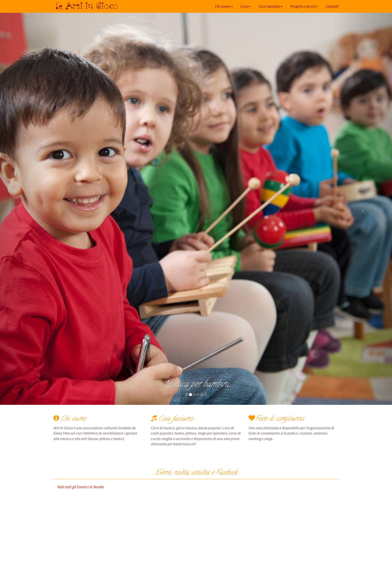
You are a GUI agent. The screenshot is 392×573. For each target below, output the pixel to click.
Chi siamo (224, 6)
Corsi (246, 6)
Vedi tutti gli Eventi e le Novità (80, 487)
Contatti (332, 6)
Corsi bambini (271, 6)
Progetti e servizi (304, 6)
